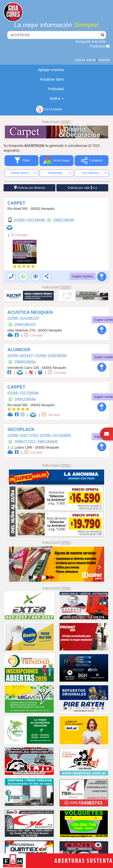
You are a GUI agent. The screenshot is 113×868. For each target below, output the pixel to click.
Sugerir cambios (83, 276)
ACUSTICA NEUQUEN (30, 312)
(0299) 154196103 (23, 318)
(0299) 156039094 (51, 356)
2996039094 (25, 362)
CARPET (16, 203)
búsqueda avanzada (91, 41)
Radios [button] (57, 98)
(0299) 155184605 (55, 436)
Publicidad (100, 46)
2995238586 (64, 220)
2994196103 (25, 325)
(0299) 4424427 (21, 356)
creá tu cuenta (85, 60)
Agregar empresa (51, 70)
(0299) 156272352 (24, 436)
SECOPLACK (21, 429)
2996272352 (25, 442)
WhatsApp (60, 173)
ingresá (104, 60)
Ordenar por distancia (30, 188)
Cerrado (19, 235)
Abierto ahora (23, 173)
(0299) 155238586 (30, 220)
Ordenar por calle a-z (82, 188)
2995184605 (47, 442)
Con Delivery (94, 173)
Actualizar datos (52, 79)
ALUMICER (19, 350)
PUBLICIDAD (57, 122)
